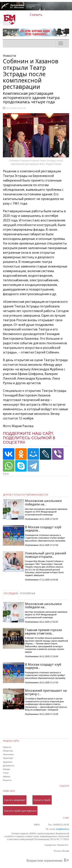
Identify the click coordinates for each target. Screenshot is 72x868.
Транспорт (8, 758)
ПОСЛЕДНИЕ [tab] (11, 593)
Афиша (7, 776)
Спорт (6, 773)
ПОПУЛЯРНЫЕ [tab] (28, 593)
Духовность (9, 766)
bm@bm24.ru (63, 829)
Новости (7, 747)
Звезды (6, 769)
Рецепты (7, 780)
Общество (8, 751)
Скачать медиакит (15, 800)
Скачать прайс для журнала (20, 811)
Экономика (8, 754)
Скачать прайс (42, 800)
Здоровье (8, 762)
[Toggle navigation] (61, 43)
